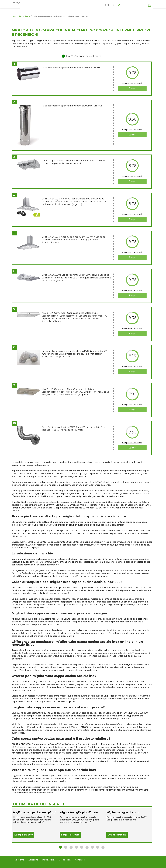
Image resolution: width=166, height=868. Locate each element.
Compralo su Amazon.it (132, 83)
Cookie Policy (65, 860)
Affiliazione (33, 860)
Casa (135, 4)
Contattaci (80, 860)
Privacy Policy (49, 860)
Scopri (132, 88)
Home (108, 4)
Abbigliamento (121, 4)
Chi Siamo (20, 860)
